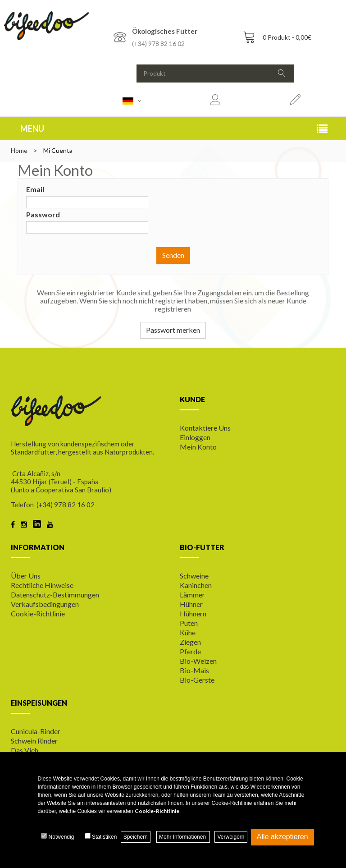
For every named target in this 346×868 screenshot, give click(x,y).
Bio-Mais (194, 670)
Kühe (188, 632)
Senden (173, 255)
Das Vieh (25, 750)
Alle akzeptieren (282, 837)
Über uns (26, 576)
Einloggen (195, 437)
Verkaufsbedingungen (45, 604)
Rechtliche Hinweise (42, 585)
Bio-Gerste (197, 680)
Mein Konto (198, 447)
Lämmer (192, 595)
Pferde (190, 651)
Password (43, 214)
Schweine (194, 576)
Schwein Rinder (34, 741)
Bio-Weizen (198, 661)
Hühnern (193, 613)
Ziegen (190, 642)
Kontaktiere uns (205, 428)
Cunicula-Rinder (36, 731)
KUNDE (192, 399)
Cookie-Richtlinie (38, 613)
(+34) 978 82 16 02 (158, 44)
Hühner (191, 604)
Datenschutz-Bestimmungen (55, 595)
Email (35, 189)
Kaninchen (196, 585)
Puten (189, 623)
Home (19, 150)
